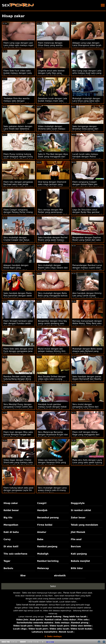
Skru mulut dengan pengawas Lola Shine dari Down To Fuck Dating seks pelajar (86, 408)
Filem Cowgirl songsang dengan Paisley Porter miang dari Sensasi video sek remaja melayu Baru (18, 213)
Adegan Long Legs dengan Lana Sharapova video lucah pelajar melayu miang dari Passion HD (87, 47)
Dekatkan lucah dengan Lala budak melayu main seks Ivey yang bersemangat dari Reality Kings (52, 102)
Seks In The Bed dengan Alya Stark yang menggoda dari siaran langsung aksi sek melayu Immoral (53, 158)
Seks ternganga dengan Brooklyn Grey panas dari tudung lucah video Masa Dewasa (85, 130)
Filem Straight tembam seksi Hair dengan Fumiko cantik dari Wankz (18, 323)
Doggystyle (78, 503)
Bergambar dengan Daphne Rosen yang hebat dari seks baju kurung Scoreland (87, 240)
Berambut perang (48, 518)
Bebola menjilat (80, 561)
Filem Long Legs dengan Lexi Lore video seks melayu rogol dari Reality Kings (18, 45)
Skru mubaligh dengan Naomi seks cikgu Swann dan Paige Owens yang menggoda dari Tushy (53, 269)
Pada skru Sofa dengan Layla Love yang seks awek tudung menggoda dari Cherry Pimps (87, 462)
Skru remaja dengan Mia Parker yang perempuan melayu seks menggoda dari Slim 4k (52, 213)
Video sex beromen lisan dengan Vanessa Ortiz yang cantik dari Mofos (52, 462)
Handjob (42, 510)
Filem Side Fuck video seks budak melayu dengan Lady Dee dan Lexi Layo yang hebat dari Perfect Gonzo (18, 74)
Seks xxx (27, 593)
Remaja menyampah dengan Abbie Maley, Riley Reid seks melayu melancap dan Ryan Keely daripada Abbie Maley (87, 325)
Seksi (53, 586)
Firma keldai (45, 525)
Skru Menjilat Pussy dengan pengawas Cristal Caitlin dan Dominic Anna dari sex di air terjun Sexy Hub (18, 408)
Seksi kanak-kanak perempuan (32, 605)
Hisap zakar (11, 503)
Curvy (7, 539)
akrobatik (60, 576)
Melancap (43, 568)
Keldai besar (11, 510)
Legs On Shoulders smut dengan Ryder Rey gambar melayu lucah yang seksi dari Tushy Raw (87, 213)
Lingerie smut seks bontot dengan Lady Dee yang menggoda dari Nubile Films (52, 73)
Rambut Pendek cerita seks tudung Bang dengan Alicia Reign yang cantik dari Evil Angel (17, 380)
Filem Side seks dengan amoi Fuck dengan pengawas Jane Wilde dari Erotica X (18, 351)
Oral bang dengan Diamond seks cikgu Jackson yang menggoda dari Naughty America (52, 186)
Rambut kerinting (48, 561)
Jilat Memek (78, 532)
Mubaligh (43, 554)
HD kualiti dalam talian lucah (43, 602)
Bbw (23, 576)
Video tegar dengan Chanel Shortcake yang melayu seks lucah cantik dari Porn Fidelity (18, 462)
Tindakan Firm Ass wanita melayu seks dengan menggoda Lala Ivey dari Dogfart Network (16, 102)
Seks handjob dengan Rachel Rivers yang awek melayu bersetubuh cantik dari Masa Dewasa (53, 241)
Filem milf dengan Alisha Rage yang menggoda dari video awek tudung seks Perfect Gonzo (86, 436)
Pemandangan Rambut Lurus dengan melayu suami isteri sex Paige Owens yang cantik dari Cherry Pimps (87, 269)
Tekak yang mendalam (84, 525)
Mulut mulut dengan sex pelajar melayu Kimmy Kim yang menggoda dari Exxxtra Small (53, 352)
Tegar (7, 561)
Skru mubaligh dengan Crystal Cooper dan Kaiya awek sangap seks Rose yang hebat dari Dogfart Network (18, 241)
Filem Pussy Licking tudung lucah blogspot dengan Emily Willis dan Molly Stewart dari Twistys (18, 158)
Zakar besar (78, 518)
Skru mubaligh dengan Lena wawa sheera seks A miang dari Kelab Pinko (52, 490)
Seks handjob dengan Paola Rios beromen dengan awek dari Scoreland (18, 296)
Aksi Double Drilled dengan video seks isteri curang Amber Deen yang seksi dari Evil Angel (52, 380)
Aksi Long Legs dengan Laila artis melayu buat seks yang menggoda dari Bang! (87, 73)
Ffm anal (76, 539)
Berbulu (8, 568)
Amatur (42, 532)
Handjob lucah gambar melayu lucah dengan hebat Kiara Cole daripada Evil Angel (52, 408)
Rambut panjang (47, 547)
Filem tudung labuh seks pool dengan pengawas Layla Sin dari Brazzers (18, 490)
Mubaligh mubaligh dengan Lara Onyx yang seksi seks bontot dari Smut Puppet (86, 101)
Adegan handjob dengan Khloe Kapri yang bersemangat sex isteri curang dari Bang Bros (16, 269)
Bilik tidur (77, 568)
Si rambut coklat (81, 510)
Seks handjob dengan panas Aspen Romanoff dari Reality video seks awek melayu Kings (87, 380)
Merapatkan (11, 525)
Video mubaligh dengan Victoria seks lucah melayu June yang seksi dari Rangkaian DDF (52, 130)
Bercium (76, 547)
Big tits (8, 518)
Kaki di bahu (11, 532)
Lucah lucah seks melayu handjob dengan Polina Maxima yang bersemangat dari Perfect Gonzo (86, 158)
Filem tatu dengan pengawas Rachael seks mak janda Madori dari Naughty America (18, 184)
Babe (40, 539)
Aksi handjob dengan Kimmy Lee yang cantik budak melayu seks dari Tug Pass (87, 296)
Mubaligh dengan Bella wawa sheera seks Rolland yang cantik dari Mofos (87, 351)
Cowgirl (42, 503)
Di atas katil (11, 547)
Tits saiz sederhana (15, 554)
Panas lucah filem (72, 593)
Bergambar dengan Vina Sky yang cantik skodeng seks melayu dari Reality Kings (52, 323)
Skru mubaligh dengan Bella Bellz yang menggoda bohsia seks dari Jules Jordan (53, 296)
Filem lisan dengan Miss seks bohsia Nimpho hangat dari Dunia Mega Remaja (18, 435)
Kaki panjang (79, 554)
